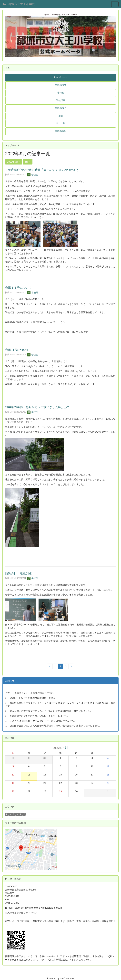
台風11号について (17, 350)
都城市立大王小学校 (22, 4)
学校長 (33, 175)
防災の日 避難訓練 (18, 573)
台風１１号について (18, 288)
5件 (28, 162)
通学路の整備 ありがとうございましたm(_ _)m (37, 407)
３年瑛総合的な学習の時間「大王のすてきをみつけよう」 (43, 170)
